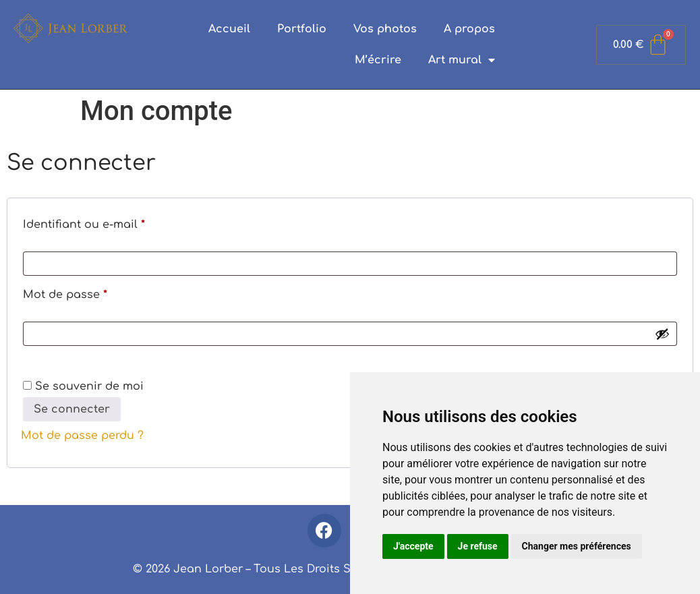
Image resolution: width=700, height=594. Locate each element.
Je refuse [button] (478, 546)
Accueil (229, 29)
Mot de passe (97, 292)
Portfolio (302, 29)
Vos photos (385, 29)
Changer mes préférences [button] (577, 546)
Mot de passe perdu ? (82, 436)
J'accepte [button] (413, 546)
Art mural (462, 60)
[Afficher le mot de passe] (662, 334)
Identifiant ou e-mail (116, 222)
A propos (469, 29)
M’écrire (378, 60)
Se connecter (72, 409)
